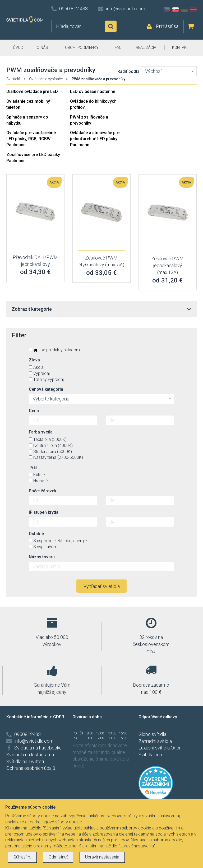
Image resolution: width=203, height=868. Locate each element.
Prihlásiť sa (167, 26)
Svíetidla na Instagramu (30, 755)
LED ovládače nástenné (93, 91)
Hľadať (111, 26)
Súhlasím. (22, 857)
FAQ (118, 48)
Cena (34, 411)
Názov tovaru (42, 557)
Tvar (33, 467)
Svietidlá (13, 79)
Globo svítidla (152, 734)
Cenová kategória (46, 389)
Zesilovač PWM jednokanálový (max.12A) (167, 265)
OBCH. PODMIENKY (82, 48)
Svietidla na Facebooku (38, 748)
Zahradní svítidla (155, 741)
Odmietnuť (58, 857)
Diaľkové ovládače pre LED (32, 91)
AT (193, 10)
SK (176, 10)
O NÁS (42, 48)
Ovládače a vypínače (46, 79)
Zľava (34, 360)
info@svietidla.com (126, 9)
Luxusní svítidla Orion (160, 748)
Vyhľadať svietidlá (102, 586)
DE (184, 10)
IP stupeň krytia (44, 512)
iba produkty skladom (54, 350)
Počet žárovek (43, 491)
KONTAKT (181, 48)
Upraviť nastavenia (102, 857)
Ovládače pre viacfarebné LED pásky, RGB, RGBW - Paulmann (31, 139)
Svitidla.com (151, 755)
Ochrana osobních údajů (31, 768)
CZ (167, 10)
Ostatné (36, 534)
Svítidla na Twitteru (26, 761)
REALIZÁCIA (146, 48)
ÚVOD (18, 48)
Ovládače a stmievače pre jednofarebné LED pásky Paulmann (95, 139)
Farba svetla (41, 432)
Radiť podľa (128, 71)
